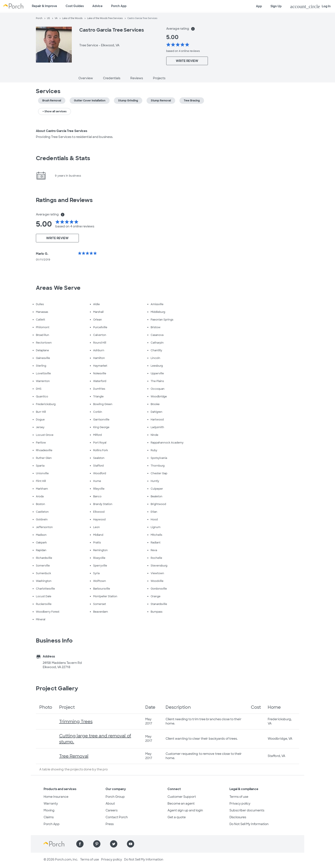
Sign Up (276, 6)
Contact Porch (117, 817)
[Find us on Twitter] (114, 844)
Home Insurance (56, 797)
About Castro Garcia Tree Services (62, 131)
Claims (49, 817)
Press (110, 824)
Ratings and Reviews (64, 200)
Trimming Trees (76, 722)
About (110, 804)
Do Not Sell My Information (249, 824)
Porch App (119, 6)
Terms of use (239, 797)
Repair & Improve (44, 6)
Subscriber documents (247, 810)
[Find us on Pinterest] (97, 844)
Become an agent (181, 804)
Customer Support (182, 797)
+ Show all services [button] (54, 111)
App (259, 6)
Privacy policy (240, 804)
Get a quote (177, 817)
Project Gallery (57, 688)
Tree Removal (74, 756)
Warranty (51, 804)
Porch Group (115, 797)
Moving (49, 810)
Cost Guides (75, 6)
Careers (112, 810)
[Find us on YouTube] (131, 844)
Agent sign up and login (185, 810)
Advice (97, 6)
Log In (310, 6)
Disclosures (238, 817)
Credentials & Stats (63, 158)
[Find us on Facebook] (80, 844)
